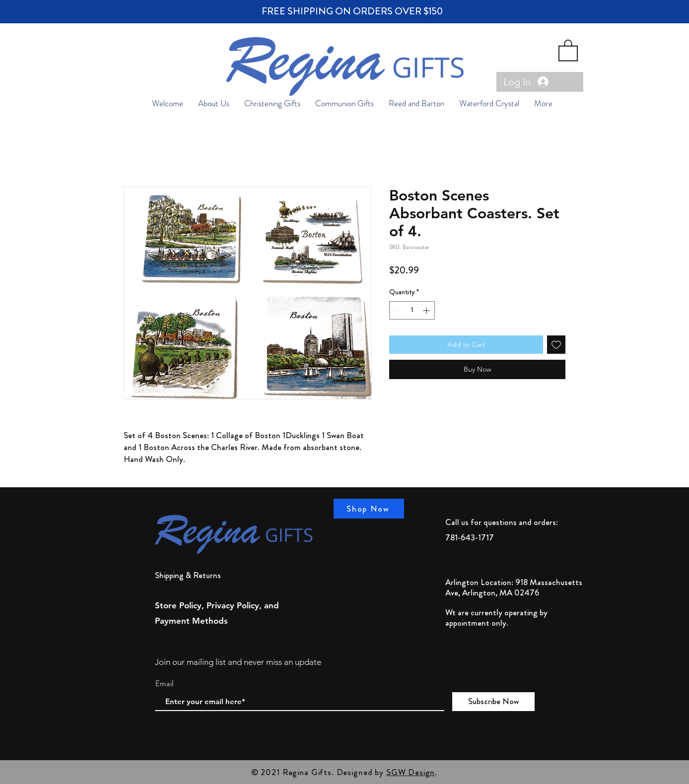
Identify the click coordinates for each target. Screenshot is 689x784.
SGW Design (411, 772)
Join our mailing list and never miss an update (238, 662)
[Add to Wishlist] (556, 345)
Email (164, 684)
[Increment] (427, 310)
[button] (568, 50)
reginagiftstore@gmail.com (493, 552)
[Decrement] (397, 310)
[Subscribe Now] (493, 702)
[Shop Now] (369, 509)
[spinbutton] (412, 310)
